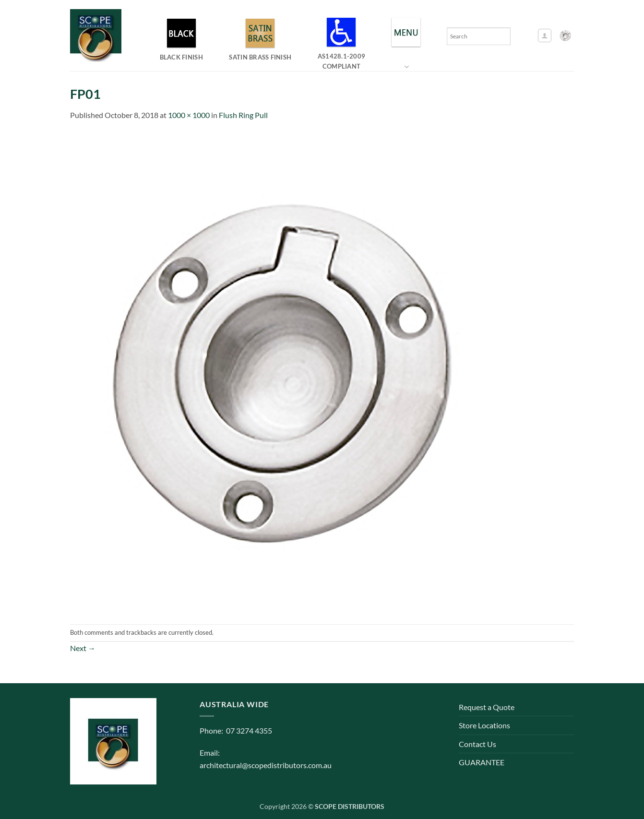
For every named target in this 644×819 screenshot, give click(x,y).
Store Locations (484, 725)
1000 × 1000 (189, 115)
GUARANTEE (482, 762)
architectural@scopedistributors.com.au (266, 765)
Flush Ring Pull (243, 115)
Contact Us (477, 744)
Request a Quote (487, 707)
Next (83, 648)
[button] (545, 36)
